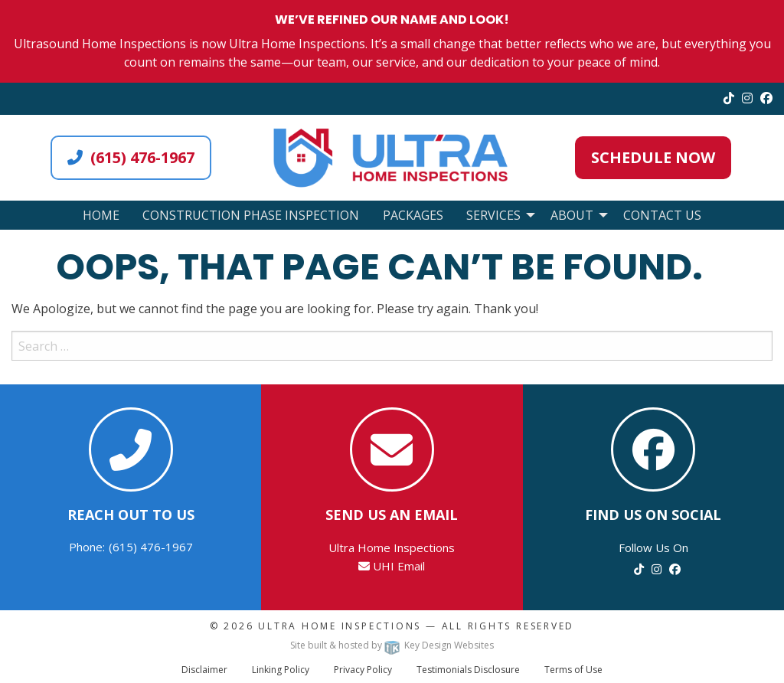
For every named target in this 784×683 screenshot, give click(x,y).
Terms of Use (573, 670)
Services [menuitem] (493, 215)
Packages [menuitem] (413, 215)
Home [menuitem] (101, 215)
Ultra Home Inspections (340, 626)
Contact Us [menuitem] (662, 215)
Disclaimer (204, 670)
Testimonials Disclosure (468, 670)
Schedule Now (653, 157)
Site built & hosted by (392, 645)
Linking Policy (281, 670)
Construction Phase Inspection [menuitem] (251, 215)
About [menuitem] (572, 215)
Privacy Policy (363, 670)
